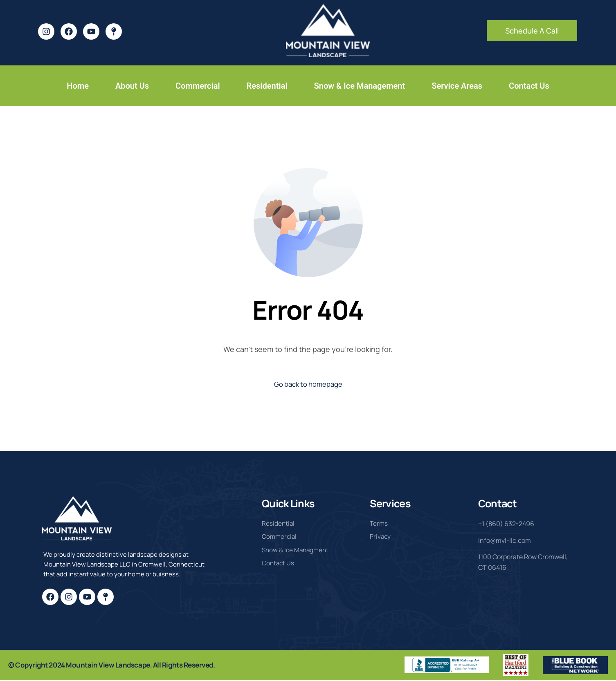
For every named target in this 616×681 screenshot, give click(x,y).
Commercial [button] (198, 86)
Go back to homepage (308, 385)
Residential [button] (267, 86)
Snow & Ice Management (360, 86)
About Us (132, 86)
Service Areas (457, 86)
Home (78, 86)
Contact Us (529, 86)
